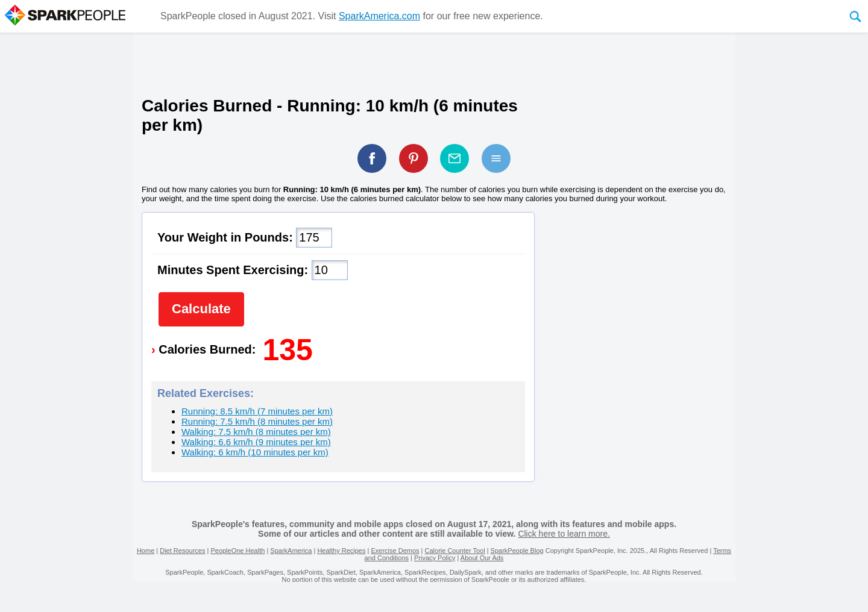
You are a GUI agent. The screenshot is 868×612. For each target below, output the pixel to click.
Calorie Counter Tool (455, 551)
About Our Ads (482, 558)
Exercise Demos (395, 551)
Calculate (201, 309)
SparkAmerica (291, 551)
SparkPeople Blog (517, 551)
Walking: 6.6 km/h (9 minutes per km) (256, 442)
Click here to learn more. (564, 534)
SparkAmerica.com (379, 16)
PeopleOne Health (237, 551)
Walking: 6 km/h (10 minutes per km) (255, 452)
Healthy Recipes (341, 551)
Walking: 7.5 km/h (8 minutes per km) (256, 432)
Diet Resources (182, 551)
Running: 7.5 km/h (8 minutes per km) (257, 421)
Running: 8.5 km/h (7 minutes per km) (257, 411)
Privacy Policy (435, 558)
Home (146, 551)
